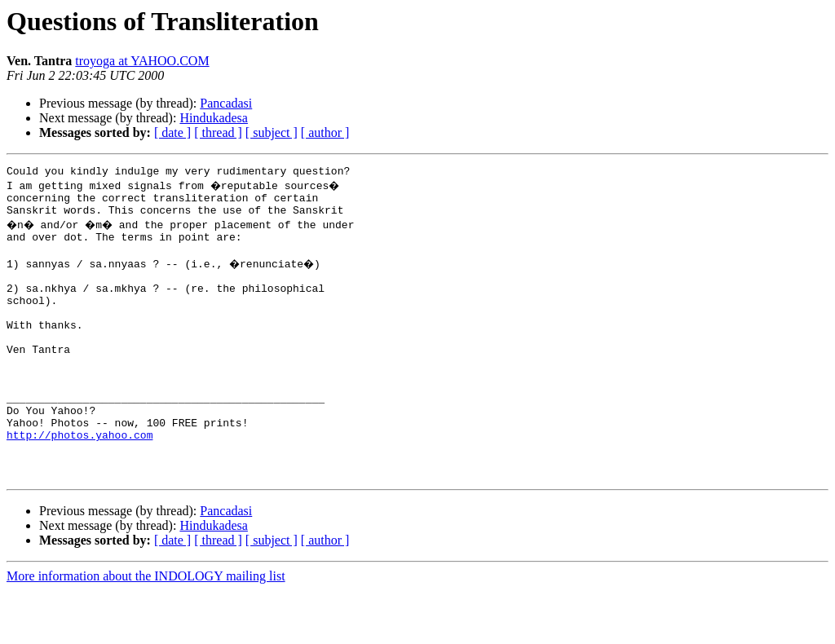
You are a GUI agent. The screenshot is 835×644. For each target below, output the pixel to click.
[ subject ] (272, 132)
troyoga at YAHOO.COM (142, 61)
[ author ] (325, 132)
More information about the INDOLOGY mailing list (146, 630)
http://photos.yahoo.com (80, 481)
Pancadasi (226, 103)
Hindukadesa (214, 118)
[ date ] (172, 132)
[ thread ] (218, 132)
